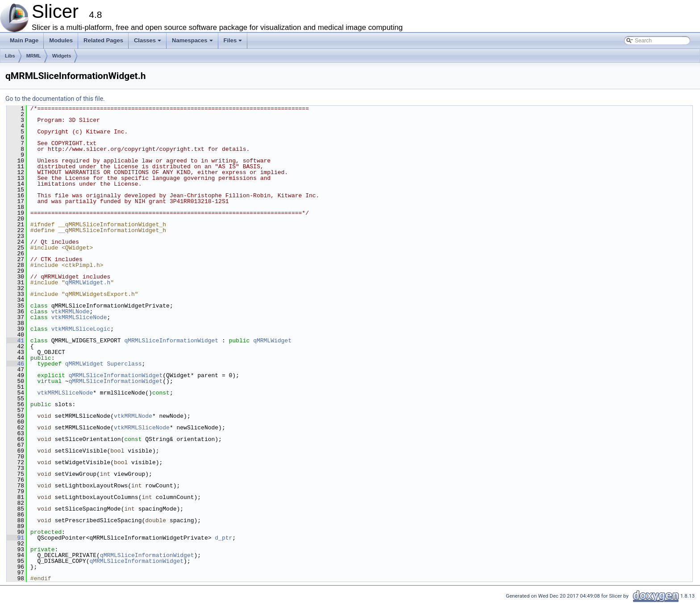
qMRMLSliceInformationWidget (171, 341)
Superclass (124, 364)
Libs (10, 56)
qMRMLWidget (272, 341)
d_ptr (223, 538)
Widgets (62, 56)
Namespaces (193, 43)
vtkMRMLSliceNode (79, 317)
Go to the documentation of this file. (55, 99)
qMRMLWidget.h (88, 283)
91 (15, 538)
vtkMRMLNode (71, 312)
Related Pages (103, 40)
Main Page (24, 40)
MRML (34, 56)
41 (15, 341)
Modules (61, 40)
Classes (148, 43)
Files (234, 43)
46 (15, 364)
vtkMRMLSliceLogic (81, 329)
